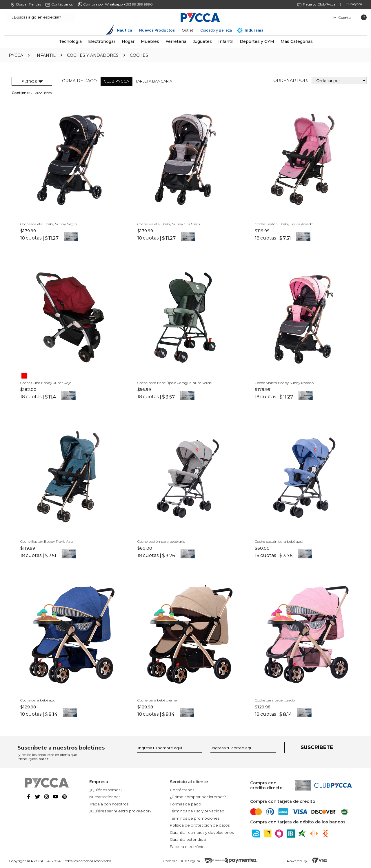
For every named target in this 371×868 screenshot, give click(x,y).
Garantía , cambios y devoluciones (202, 832)
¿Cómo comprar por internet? (198, 797)
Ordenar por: (291, 81)
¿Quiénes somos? (106, 790)
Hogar (128, 41)
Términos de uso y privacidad (197, 811)
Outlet (188, 30)
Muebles (150, 41)
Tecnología (70, 41)
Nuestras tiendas (105, 797)
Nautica (124, 30)
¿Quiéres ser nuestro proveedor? (120, 811)
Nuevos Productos (157, 30)
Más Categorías (297, 41)
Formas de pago (185, 804)
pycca (16, 55)
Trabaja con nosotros (109, 804)
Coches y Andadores (93, 55)
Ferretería (176, 41)
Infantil (226, 41)
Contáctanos (182, 790)
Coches (139, 55)
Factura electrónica (188, 847)
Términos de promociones (195, 818)
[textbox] (41, 18)
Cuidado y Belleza (216, 30)
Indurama (254, 30)
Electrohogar (102, 41)
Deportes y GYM (257, 41)
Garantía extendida (188, 839)
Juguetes (202, 41)
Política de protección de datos (200, 825)
